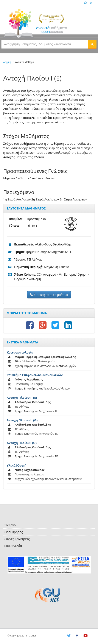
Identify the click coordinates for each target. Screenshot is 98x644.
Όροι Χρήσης (14, 532)
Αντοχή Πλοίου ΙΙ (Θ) (22, 420)
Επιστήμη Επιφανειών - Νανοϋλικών (35, 375)
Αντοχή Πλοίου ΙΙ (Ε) (22, 398)
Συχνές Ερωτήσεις (17, 539)
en (92, 2)
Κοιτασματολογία (20, 352)
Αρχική (7, 62)
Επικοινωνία (13, 546)
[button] (92, 44)
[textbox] (45, 44)
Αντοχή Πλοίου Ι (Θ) (22, 443)
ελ (86, 2)
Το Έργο (10, 525)
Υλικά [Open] (16, 465)
